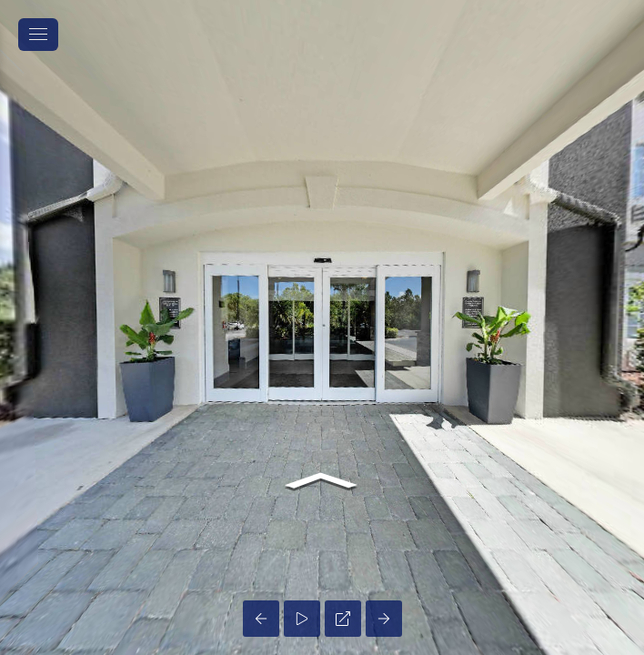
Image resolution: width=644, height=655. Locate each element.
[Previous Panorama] (261, 619)
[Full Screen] (343, 619)
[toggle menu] (38, 35)
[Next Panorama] (384, 619)
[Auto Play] (302, 619)
